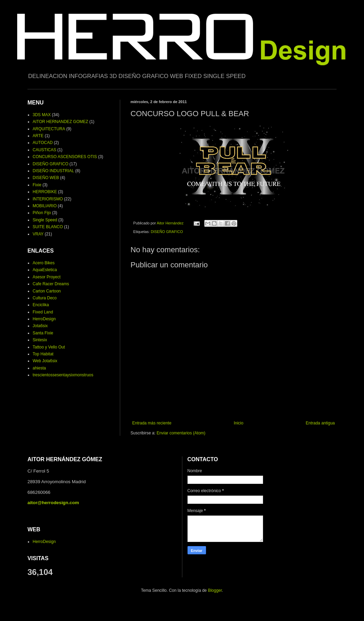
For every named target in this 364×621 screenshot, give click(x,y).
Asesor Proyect (47, 277)
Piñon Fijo (42, 213)
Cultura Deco (45, 298)
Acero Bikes (44, 263)
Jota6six (40, 326)
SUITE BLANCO (48, 227)
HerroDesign (44, 319)
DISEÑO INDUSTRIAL (53, 171)
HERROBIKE (45, 192)
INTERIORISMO (48, 199)
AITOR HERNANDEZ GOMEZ (60, 122)
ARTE (38, 136)
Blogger (215, 590)
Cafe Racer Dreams (51, 284)
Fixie (37, 185)
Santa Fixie (43, 333)
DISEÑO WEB (46, 178)
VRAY (38, 234)
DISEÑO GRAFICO (167, 232)
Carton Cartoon (47, 291)
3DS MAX (42, 115)
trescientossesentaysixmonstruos (63, 375)
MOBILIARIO (45, 206)
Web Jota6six (45, 361)
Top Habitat (43, 354)
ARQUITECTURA (49, 129)
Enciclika (41, 305)
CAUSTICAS (44, 150)
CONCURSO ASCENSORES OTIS (65, 157)
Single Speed (45, 220)
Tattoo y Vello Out (49, 347)
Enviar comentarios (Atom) (181, 433)
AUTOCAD (43, 143)
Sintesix (40, 340)
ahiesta (39, 368)
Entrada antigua (320, 423)
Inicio (239, 423)
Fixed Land (43, 312)
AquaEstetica (45, 270)
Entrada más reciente (152, 423)
